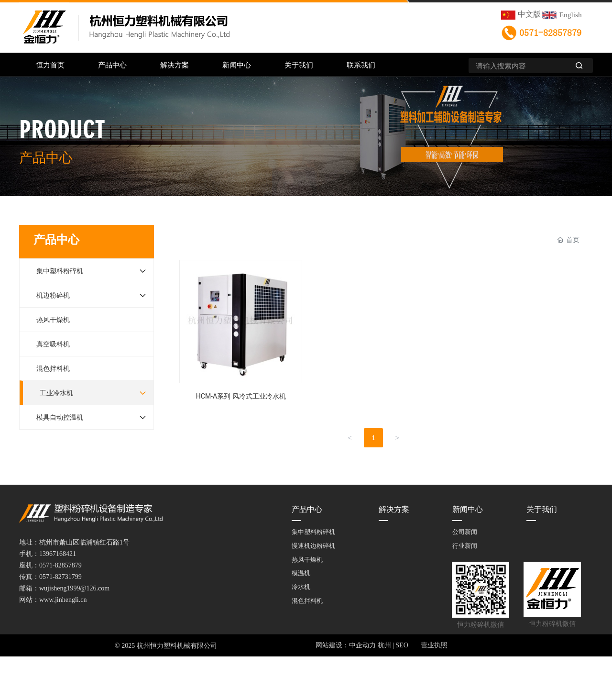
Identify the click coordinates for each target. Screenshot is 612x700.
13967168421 (58, 554)
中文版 (529, 14)
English (570, 15)
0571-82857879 (550, 33)
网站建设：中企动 (342, 645)
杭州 (384, 645)
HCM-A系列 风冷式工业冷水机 (241, 334)
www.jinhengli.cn (63, 600)
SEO (402, 645)
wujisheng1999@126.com (74, 588)
